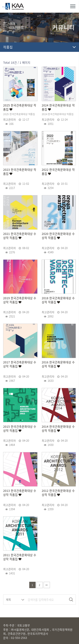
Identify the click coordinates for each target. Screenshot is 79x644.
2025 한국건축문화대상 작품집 (20, 107)
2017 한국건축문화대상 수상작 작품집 (20, 364)
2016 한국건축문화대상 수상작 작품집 (58, 364)
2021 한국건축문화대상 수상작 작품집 (20, 236)
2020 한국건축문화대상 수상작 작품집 (58, 236)
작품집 (8, 47)
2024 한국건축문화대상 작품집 (58, 107)
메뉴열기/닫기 (73, 6)
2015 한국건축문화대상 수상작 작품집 (20, 429)
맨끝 (47, 585)
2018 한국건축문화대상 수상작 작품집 (58, 300)
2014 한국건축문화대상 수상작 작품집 (58, 429)
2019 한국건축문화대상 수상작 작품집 (20, 300)
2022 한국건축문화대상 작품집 (58, 172)
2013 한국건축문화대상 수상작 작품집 (20, 493)
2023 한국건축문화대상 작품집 (20, 172)
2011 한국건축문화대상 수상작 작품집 (20, 557)
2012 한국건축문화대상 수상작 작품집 (58, 493)
